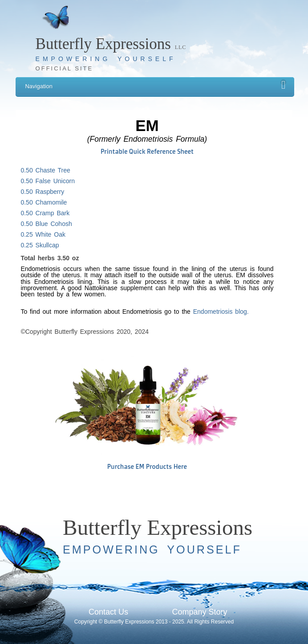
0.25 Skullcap (40, 245)
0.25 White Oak (43, 234)
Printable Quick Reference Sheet (147, 151)
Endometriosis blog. (221, 312)
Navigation (156, 84)
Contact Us (108, 612)
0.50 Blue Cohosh (46, 224)
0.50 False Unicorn (48, 181)
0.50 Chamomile (44, 202)
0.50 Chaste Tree (45, 170)
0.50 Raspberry (42, 192)
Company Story (199, 612)
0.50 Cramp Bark (45, 213)
